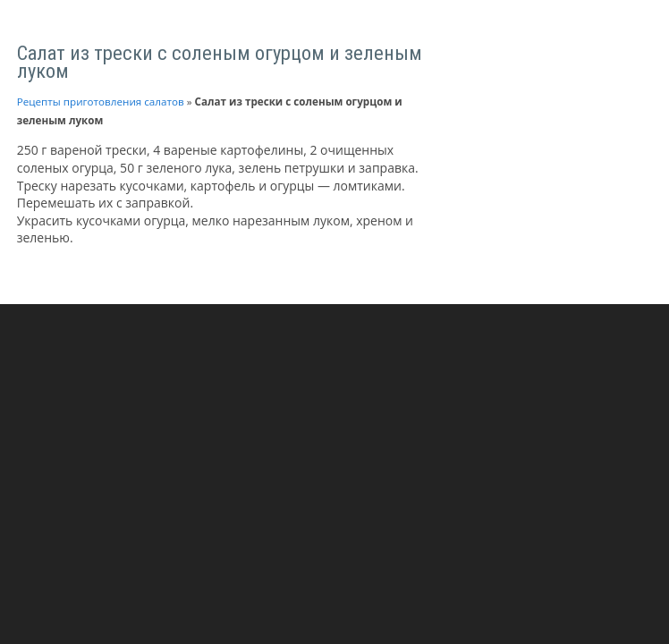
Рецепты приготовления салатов (101, 102)
